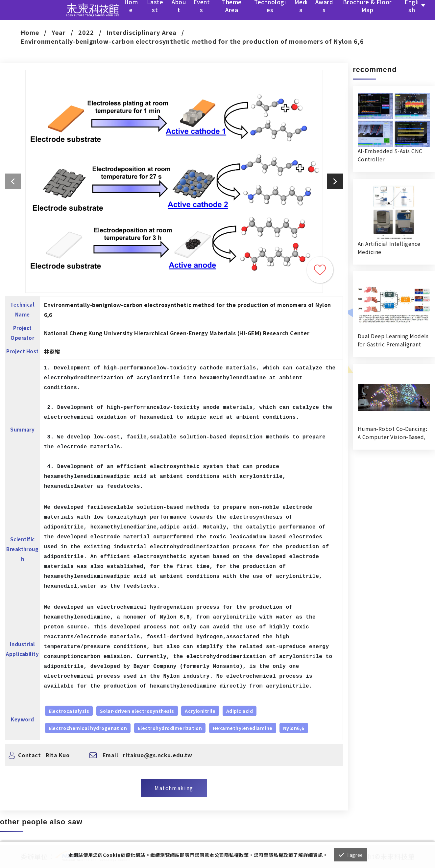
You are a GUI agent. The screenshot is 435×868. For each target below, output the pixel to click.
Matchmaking (174, 788)
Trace (320, 270)
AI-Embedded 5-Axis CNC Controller (390, 155)
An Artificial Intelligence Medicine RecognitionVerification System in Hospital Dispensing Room (389, 248)
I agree (355, 855)
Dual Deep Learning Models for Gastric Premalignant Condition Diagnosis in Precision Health (393, 340)
